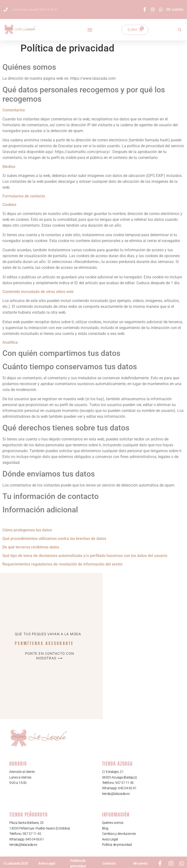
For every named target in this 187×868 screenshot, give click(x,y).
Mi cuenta (140, 863)
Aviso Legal (110, 839)
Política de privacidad (117, 845)
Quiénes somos (113, 823)
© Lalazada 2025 (15, 863)
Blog (105, 828)
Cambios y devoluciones (119, 834)
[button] (90, 30)
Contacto (109, 863)
